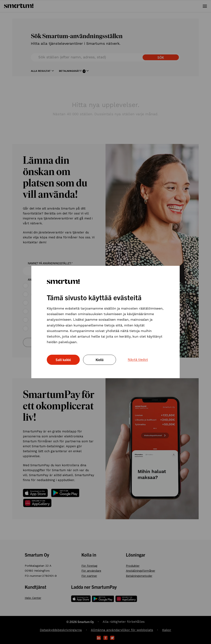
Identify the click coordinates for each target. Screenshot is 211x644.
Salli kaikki (63, 360)
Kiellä (100, 360)
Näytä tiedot (138, 360)
